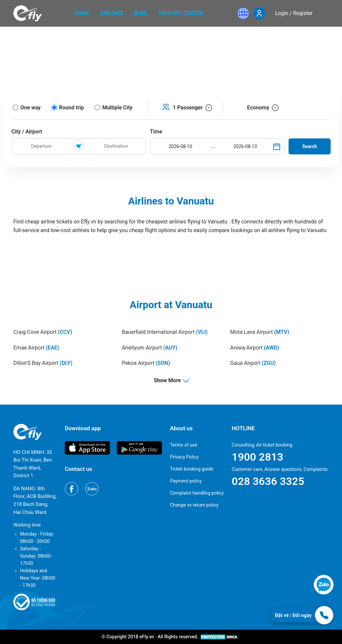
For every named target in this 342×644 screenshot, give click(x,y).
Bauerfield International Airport (165, 332)
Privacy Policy (184, 457)
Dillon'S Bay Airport (43, 363)
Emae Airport (36, 348)
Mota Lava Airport (260, 332)
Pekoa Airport (146, 363)
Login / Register (294, 13)
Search (310, 146)
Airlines (112, 13)
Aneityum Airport (150, 348)
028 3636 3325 (268, 481)
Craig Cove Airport (43, 332)
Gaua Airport (253, 363)
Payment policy (186, 481)
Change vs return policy (194, 505)
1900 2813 (258, 457)
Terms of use (184, 445)
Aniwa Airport (255, 348)
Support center (181, 13)
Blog (141, 13)
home (82, 13)
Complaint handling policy (197, 493)
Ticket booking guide (192, 469)
